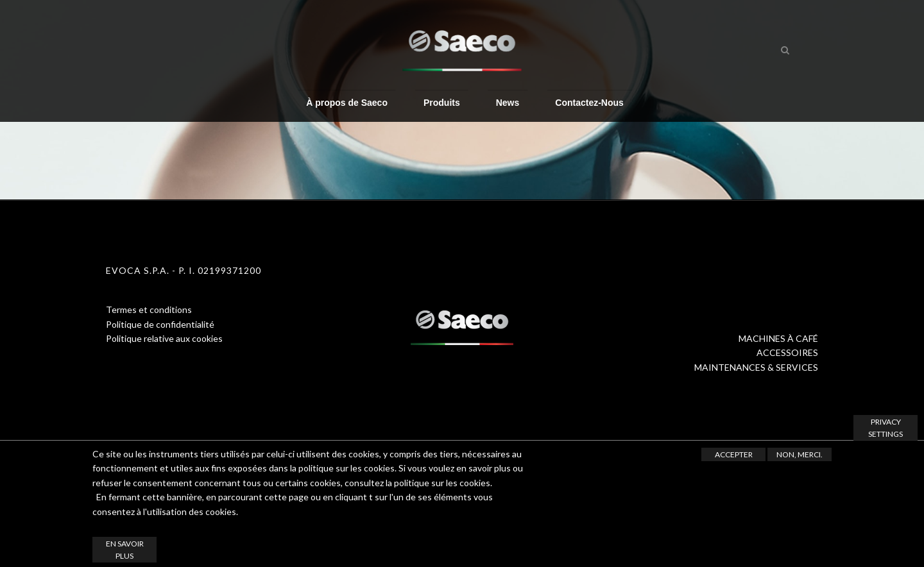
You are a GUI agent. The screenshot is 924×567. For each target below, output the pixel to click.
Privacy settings (886, 428)
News (508, 102)
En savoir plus (125, 550)
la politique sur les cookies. (439, 483)
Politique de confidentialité (160, 324)
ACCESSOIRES (787, 352)
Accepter (734, 454)
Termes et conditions (149, 309)
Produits (442, 102)
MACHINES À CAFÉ (778, 338)
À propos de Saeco (347, 102)
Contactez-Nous (589, 102)
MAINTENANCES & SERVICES (756, 367)
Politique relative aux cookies (164, 338)
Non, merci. (800, 454)
